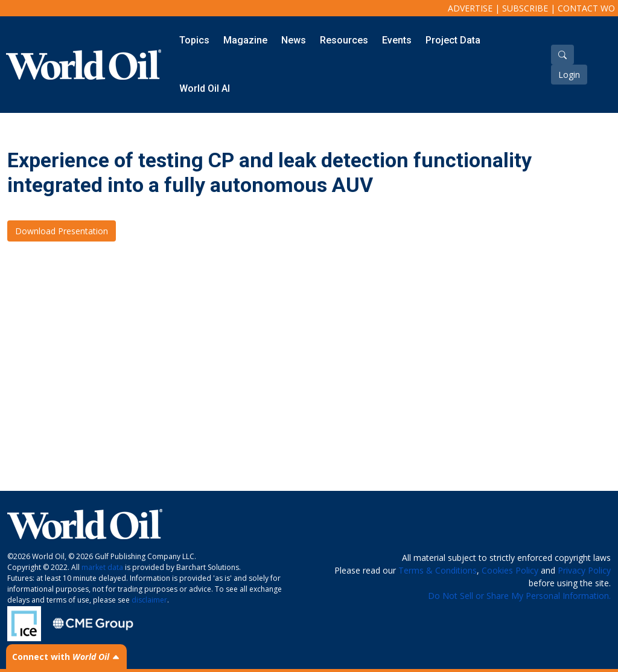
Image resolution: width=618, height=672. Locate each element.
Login (569, 75)
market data (102, 567)
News (294, 40)
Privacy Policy (584, 570)
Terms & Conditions (438, 570)
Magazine (245, 40)
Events (397, 40)
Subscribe (525, 8)
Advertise (470, 8)
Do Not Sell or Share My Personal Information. (519, 596)
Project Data (453, 40)
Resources (344, 40)
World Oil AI (205, 88)
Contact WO (586, 8)
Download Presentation (62, 231)
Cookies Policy (510, 570)
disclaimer (149, 600)
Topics (194, 40)
